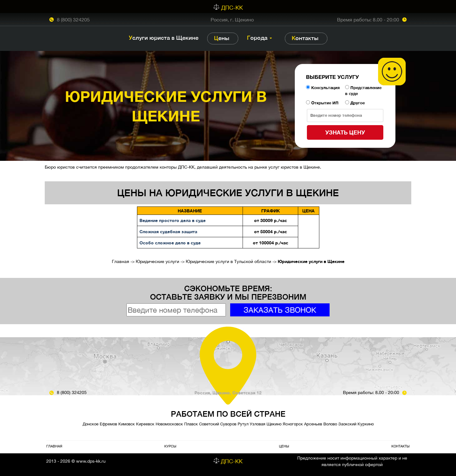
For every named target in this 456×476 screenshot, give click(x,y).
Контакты (305, 38)
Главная (121, 261)
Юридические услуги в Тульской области (228, 261)
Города (257, 38)
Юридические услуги (157, 261)
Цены (222, 38)
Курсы (170, 446)
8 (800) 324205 (73, 20)
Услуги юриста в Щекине (164, 38)
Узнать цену (345, 132)
